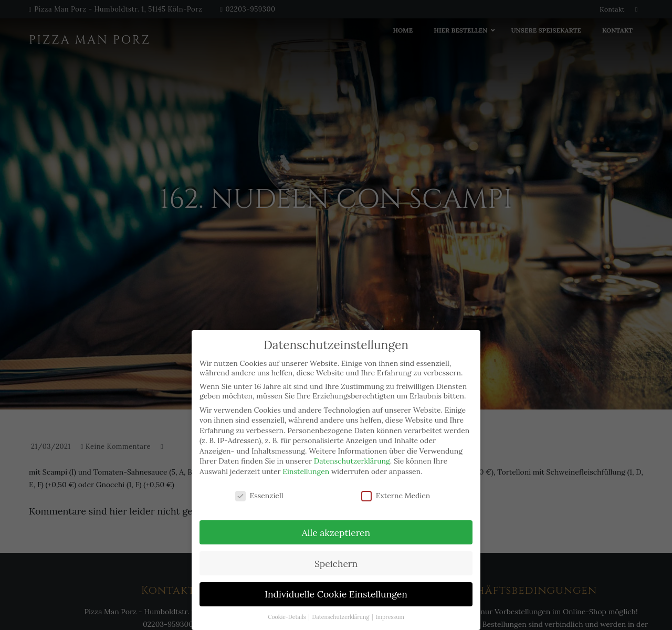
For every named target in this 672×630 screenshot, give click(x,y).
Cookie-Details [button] (287, 617)
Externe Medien (396, 496)
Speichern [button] (336, 564)
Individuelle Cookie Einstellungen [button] (336, 594)
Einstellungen (306, 471)
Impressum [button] (390, 617)
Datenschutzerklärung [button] (342, 617)
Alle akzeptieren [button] (336, 533)
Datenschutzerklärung (352, 461)
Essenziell (259, 496)
